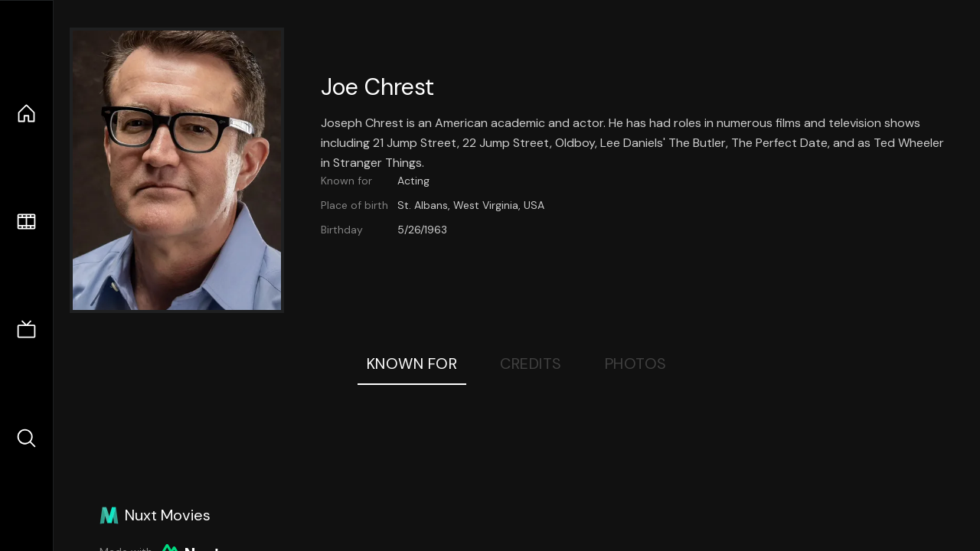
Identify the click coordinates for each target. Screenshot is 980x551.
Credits (531, 364)
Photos (636, 364)
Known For (412, 364)
